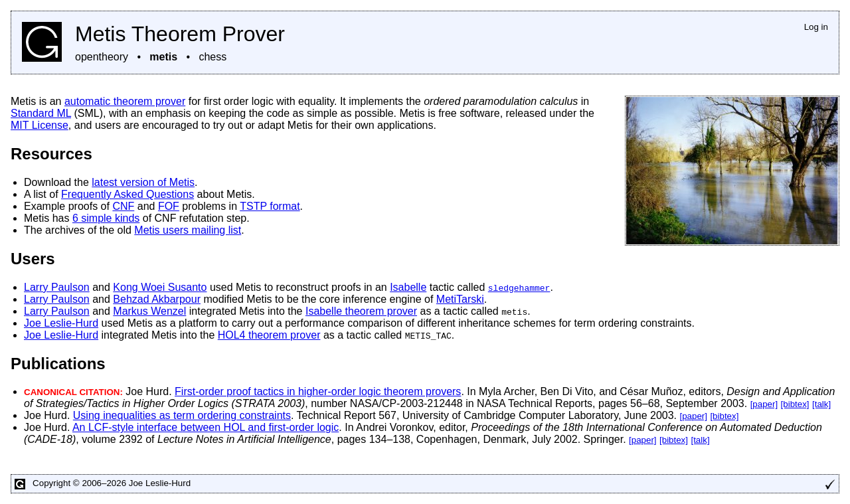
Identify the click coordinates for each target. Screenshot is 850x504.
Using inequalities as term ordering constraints (182, 415)
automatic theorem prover (125, 101)
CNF (123, 206)
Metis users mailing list (188, 230)
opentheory (102, 57)
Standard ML (41, 113)
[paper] (764, 404)
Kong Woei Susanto (160, 287)
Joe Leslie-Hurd (61, 323)
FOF (169, 206)
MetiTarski (460, 299)
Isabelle (408, 287)
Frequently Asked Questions (127, 194)
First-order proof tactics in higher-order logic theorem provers (318, 391)
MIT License (40, 125)
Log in (816, 27)
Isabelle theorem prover (361, 311)
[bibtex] (795, 404)
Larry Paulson (57, 287)
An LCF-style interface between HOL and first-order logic (206, 427)
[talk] (821, 404)
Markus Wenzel (149, 311)
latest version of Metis (143, 182)
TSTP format (270, 206)
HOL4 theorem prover (269, 335)
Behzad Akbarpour (157, 299)
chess (212, 57)
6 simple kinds (106, 218)
